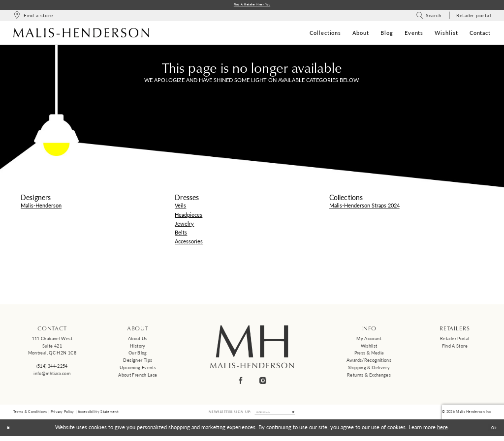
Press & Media (369, 355)
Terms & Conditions (30, 415)
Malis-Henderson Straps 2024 (364, 207)
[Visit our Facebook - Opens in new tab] (241, 383)
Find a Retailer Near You (252, 6)
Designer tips (138, 362)
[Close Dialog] (11, 433)
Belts (181, 234)
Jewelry (184, 225)
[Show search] (429, 17)
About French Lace (138, 377)
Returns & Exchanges (369, 377)
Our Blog (138, 355)
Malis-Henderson (41, 207)
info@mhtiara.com (52, 375)
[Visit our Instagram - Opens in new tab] (263, 383)
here (442, 432)
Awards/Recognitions (369, 362)
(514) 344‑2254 (52, 368)
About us (138, 340)
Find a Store (455, 348)
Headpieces (189, 217)
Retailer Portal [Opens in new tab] (455, 340)
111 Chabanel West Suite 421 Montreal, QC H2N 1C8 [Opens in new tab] (52, 348)
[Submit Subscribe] (303, 415)
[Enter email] (275, 415)
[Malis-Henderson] (81, 34)
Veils (180, 207)
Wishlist (369, 348)
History (138, 348)
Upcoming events (138, 369)
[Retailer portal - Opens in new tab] (474, 17)
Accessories (189, 243)
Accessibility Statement (98, 415)
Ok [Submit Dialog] (491, 433)
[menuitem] (33, 17)
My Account (369, 340)
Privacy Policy (63, 415)
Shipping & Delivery (369, 369)
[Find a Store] (33, 17)
